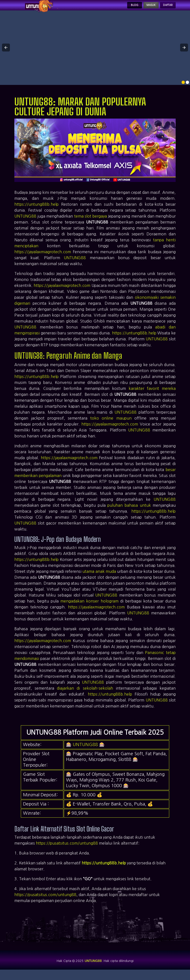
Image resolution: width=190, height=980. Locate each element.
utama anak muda (99, 577)
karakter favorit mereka (152, 394)
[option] (183, 88)
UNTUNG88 (25, 222)
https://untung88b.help (36, 210)
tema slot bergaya (91, 222)
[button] (6, 53)
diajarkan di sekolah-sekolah (85, 694)
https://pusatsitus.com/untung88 (67, 849)
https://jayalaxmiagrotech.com (43, 257)
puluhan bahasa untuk (129, 511)
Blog (116, 8)
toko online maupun (111, 424)
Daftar (164, 8)
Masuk (139, 8)
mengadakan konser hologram (89, 606)
